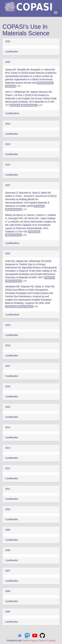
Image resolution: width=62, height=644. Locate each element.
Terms (42, 641)
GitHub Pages (30, 641)
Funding (51, 641)
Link (19, 86)
